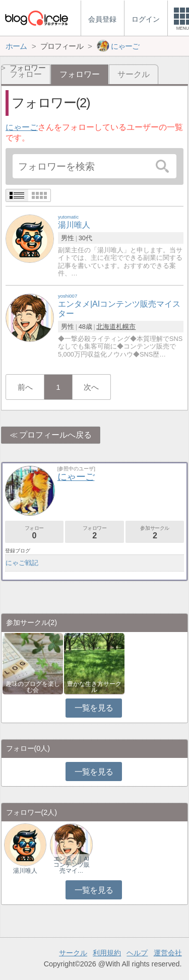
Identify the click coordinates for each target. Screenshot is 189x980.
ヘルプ (137, 953)
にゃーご (22, 127)
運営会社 (168, 953)
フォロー (34, 533)
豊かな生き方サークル (94, 687)
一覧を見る (94, 708)
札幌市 (126, 327)
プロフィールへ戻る (55, 435)
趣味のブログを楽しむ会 (33, 687)
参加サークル (155, 533)
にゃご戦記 (22, 563)
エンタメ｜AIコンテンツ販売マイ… (72, 865)
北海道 (106, 327)
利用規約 (107, 953)
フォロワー (94, 533)
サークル (134, 74)
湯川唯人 (25, 871)
